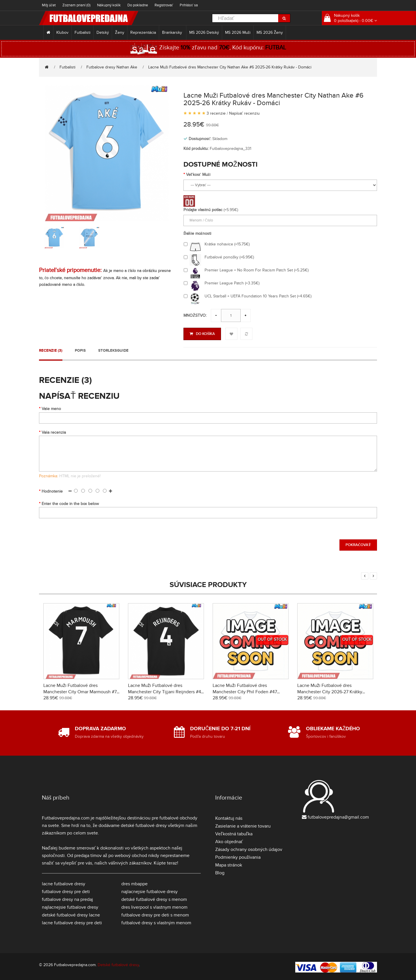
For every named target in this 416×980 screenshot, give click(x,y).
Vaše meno (51, 408)
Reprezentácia (143, 32)
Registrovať (164, 5)
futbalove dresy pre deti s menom (155, 914)
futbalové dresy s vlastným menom (156, 922)
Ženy (120, 32)
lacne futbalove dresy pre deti (72, 922)
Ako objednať (229, 841)
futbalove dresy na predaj (67, 898)
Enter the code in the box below (70, 503)
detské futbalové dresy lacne (71, 914)
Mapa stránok (229, 864)
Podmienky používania (238, 856)
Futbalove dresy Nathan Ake (112, 67)
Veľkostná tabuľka (234, 833)
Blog (220, 872)
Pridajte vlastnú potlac (203, 210)
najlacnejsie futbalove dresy (70, 906)
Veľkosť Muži (198, 175)
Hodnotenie (52, 490)
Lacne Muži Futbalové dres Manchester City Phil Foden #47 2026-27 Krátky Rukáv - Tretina (245, 691)
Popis (80, 349)
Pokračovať (358, 544)
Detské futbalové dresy (118, 964)
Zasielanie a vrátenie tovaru (243, 825)
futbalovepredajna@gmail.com (338, 816)
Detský (103, 32)
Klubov (62, 32)
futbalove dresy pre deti (66, 890)
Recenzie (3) (51, 349)
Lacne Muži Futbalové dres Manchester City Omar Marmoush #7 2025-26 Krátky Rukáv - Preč (80, 691)
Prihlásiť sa (189, 5)
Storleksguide (113, 349)
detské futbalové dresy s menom (154, 898)
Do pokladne (138, 5)
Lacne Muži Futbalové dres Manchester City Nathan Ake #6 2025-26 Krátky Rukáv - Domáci (230, 67)
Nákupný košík (109, 5)
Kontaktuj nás (229, 817)
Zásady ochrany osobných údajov (249, 848)
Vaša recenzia (54, 431)
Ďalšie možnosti (197, 233)
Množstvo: (195, 315)
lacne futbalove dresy (64, 883)
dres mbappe (134, 883)
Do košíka (202, 334)
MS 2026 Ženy (270, 32)
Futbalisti (82, 32)
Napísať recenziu (244, 113)
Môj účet (49, 5)
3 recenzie (216, 113)
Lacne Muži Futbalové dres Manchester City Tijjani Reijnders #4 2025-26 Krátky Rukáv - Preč (165, 691)
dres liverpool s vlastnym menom (154, 906)
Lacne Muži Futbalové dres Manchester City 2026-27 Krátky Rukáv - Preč (330, 691)
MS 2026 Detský (204, 32)
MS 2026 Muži (238, 32)
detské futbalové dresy (144, 824)
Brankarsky (173, 32)
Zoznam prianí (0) (76, 5)
